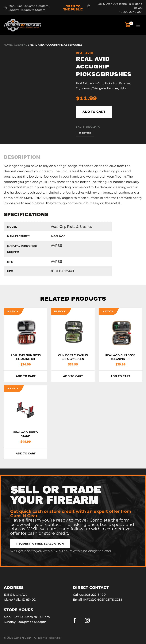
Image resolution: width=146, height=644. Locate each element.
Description (22, 157)
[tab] (22, 157)
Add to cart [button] (26, 376)
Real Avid (85, 53)
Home (8, 45)
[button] (138, 25)
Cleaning (21, 45)
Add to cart (94, 112)
